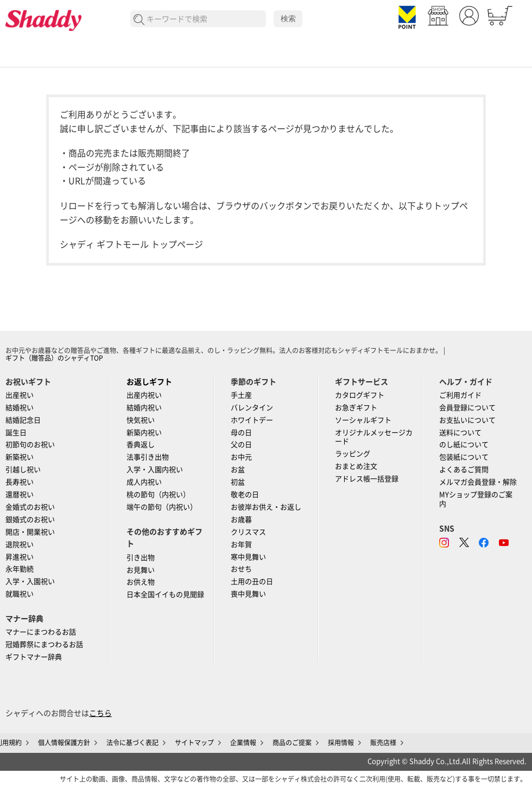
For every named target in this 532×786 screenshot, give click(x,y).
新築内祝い (144, 433)
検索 (288, 18)
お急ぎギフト (356, 408)
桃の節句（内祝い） (158, 495)
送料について (460, 433)
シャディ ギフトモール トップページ (131, 244)
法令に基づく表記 (132, 743)
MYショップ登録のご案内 (476, 499)
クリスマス (248, 532)
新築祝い (20, 457)
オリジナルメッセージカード (374, 437)
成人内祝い (144, 482)
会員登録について (467, 408)
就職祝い (20, 594)
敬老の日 (245, 495)
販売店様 (383, 743)
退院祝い (20, 545)
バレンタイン (252, 408)
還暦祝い (20, 495)
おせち (241, 569)
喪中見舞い (248, 594)
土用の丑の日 (252, 581)
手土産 (241, 395)
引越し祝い (23, 470)
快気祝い (141, 420)
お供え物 (141, 582)
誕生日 (16, 433)
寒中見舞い (248, 557)
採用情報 (341, 743)
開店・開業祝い (30, 532)
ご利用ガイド (460, 395)
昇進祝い (20, 557)
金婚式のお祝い (30, 507)
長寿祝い (20, 482)
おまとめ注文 (356, 466)
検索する (139, 20)
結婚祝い (20, 408)
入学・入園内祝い (155, 470)
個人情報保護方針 (64, 743)
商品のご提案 (292, 743)
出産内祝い (144, 395)
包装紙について (464, 457)
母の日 (241, 433)
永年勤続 (20, 569)
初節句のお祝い (30, 445)
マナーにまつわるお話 (41, 632)
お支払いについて (467, 420)
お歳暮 (241, 520)
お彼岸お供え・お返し (266, 507)
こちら (100, 713)
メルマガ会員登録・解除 (478, 482)
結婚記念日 (23, 420)
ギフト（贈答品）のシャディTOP (54, 358)
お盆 (238, 470)
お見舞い (141, 570)
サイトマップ (194, 743)
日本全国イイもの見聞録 (165, 595)
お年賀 (241, 545)
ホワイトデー (252, 420)
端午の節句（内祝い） (162, 507)
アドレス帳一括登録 (367, 479)
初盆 (238, 482)
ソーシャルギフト (363, 420)
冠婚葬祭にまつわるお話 (44, 644)
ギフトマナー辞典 (34, 657)
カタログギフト (360, 395)
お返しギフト (149, 382)
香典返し (141, 445)
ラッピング (353, 454)
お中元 (241, 457)
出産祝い (20, 395)
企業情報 (243, 743)
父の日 (241, 445)
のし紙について (464, 445)
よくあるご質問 (464, 470)
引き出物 (141, 558)
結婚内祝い (144, 408)
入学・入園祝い (30, 581)
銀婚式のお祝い (30, 520)
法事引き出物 (148, 457)
